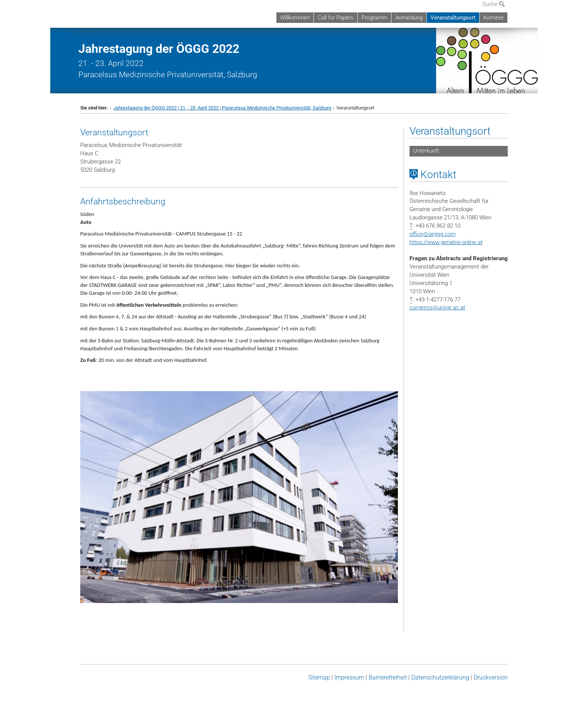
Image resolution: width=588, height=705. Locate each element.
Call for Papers (336, 18)
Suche (493, 4)
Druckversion (491, 677)
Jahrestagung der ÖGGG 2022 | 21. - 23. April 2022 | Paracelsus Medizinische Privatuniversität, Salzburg (222, 108)
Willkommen (295, 18)
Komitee (493, 18)
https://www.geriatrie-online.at (446, 242)
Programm (374, 18)
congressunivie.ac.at (437, 307)
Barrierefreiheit (388, 677)
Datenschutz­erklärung (440, 677)
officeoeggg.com (433, 234)
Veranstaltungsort (453, 18)
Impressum (349, 677)
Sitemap (319, 677)
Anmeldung (409, 18)
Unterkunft (426, 151)
